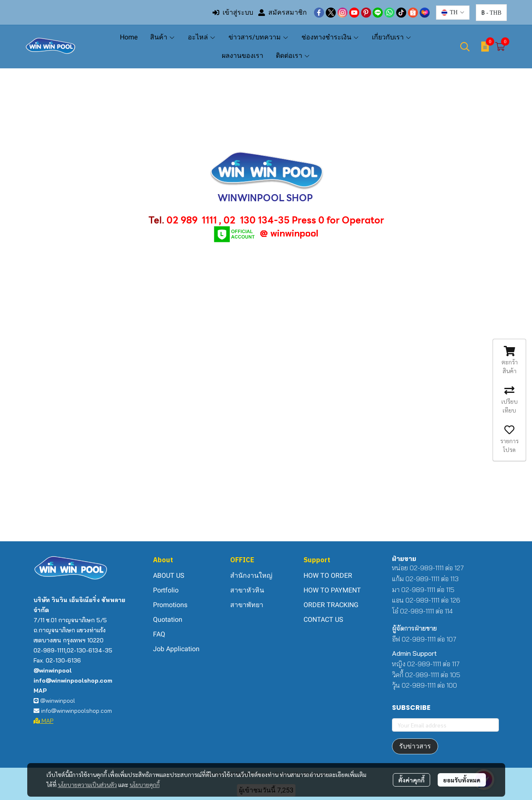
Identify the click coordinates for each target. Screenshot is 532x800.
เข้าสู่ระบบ (233, 12)
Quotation (168, 619)
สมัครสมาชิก (283, 12)
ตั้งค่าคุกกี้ (411, 780)
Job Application (176, 649)
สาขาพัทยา (247, 605)
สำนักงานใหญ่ (251, 575)
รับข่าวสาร (415, 746)
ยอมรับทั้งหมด (462, 780)
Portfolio (166, 590)
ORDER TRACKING (331, 605)
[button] (453, 13)
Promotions (170, 605)
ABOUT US (169, 575)
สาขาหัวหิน (247, 590)
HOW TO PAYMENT (332, 590)
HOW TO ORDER (328, 575)
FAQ (159, 634)
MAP (44, 721)
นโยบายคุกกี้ (145, 784)
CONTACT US (323, 619)
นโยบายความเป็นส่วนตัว (87, 784)
